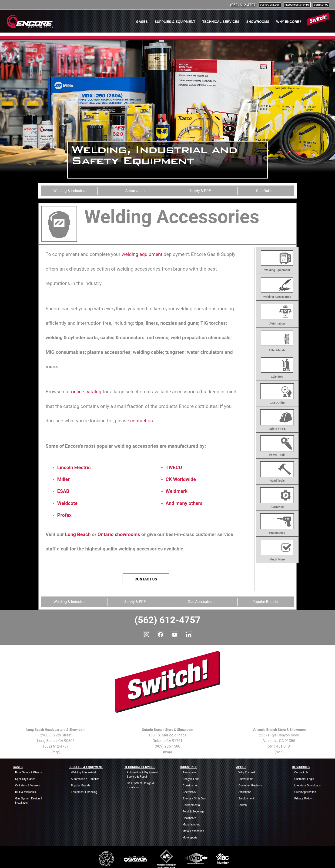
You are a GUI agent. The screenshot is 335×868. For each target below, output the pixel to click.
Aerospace (189, 752)
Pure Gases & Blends (28, 752)
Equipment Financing (84, 771)
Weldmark (177, 491)
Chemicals (189, 771)
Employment (246, 778)
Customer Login (304, 758)
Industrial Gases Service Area (68, 859)
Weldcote (67, 503)
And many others (184, 503)
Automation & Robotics (85, 758)
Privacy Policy (303, 778)
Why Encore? (247, 752)
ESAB (63, 491)
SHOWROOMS (259, 22)
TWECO (174, 467)
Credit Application (305, 771)
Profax (64, 515)
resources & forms (297, 5)
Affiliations (245, 771)
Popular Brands (81, 765)
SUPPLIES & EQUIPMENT (176, 22)
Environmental (192, 784)
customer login (270, 5)
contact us (321, 5)
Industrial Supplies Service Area (95, 859)
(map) (56, 731)
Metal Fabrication (193, 810)
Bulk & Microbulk (25, 771)
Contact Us (146, 579)
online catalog (86, 392)
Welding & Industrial (83, 752)
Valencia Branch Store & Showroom (279, 709)
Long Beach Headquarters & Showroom (56, 709)
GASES (143, 22)
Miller (64, 479)
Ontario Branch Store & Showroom (167, 709)
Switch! (243, 784)
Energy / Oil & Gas (194, 778)
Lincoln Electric (74, 467)
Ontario (106, 534)
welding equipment (142, 254)
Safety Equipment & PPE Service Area (125, 859)
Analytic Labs (191, 758)
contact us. (142, 421)
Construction (190, 765)
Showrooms (246, 758)
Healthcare (189, 797)
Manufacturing (191, 804)
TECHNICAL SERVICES (222, 22)
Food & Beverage (193, 791)
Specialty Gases (25, 758)
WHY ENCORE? (289, 22)
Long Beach (78, 534)
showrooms (127, 534)
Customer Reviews (250, 765)
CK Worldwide (181, 479)
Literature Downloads (307, 765)
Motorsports (190, 817)
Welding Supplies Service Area (207, 859)
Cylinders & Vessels (27, 765)
